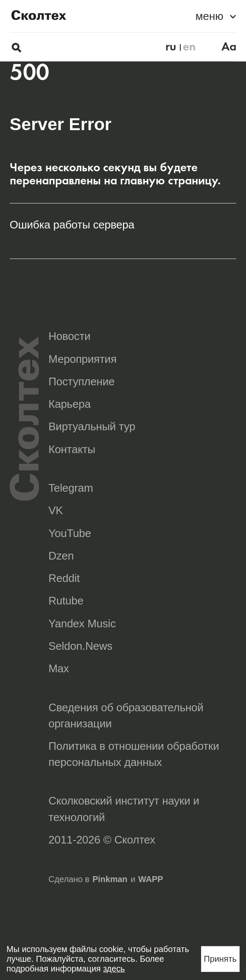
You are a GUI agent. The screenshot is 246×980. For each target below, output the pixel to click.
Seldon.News (80, 646)
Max (59, 668)
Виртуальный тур (92, 426)
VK (56, 510)
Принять (220, 959)
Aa (229, 47)
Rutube (66, 601)
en (189, 47)
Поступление (81, 381)
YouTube (70, 533)
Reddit (64, 578)
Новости (69, 336)
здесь (114, 969)
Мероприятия (82, 359)
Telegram (71, 488)
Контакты (72, 449)
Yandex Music (82, 624)
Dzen (61, 556)
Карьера (69, 404)
